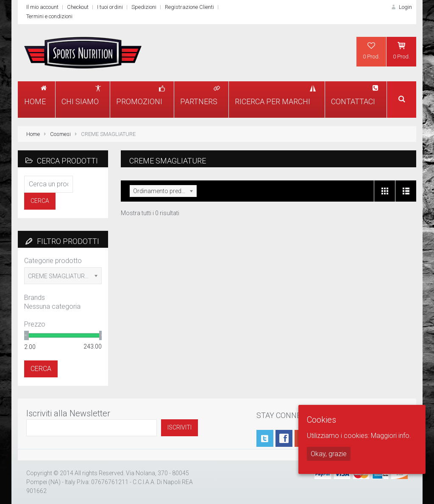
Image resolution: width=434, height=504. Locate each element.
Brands (35, 298)
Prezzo (35, 324)
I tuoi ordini (110, 7)
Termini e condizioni (49, 16)
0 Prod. (371, 50)
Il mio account (42, 7)
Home (33, 134)
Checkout (78, 7)
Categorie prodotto (53, 261)
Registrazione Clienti (189, 7)
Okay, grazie (329, 454)
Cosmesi (60, 134)
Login (401, 7)
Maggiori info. (391, 436)
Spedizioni (144, 7)
